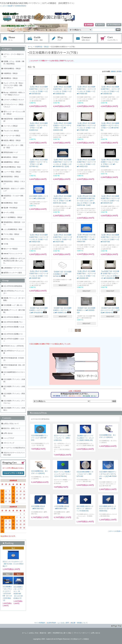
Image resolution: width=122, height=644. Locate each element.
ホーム (12, 38)
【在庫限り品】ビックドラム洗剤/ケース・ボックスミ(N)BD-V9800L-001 (85, 438)
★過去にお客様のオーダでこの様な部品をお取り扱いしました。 (14, 261)
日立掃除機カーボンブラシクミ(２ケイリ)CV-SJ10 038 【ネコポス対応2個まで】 (7, 594)
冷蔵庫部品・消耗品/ (42, 47)
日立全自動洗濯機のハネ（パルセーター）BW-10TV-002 (85, 474)
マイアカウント (114, 25)
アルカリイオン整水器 (11, 131)
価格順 (113, 71)
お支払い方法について (11, 424)
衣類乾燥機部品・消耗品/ (12, 69)
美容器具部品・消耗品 (11, 177)
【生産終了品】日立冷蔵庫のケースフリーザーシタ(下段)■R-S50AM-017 (110, 310)
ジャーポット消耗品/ (11, 126)
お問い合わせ (85, 38)
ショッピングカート (110, 38)
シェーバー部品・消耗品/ (12, 172)
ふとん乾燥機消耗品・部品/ (13, 229)
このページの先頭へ (115, 531)
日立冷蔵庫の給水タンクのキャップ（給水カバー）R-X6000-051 (85, 509)
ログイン (100, 25)
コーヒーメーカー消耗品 (12, 136)
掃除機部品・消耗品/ (11, 78)
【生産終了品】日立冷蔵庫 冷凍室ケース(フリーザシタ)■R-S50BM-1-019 (62, 310)
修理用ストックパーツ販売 (13, 273)
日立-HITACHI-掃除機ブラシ (13, 322)
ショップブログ (9, 438)
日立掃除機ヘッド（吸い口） (13, 305)
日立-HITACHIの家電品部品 (13, 286)
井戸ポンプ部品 (9, 239)
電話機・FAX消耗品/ (10, 208)
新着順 (119, 71)
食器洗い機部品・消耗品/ (12, 140)
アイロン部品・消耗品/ (11, 234)
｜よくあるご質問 (63, 623)
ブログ (61, 38)
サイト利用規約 (40, 623)
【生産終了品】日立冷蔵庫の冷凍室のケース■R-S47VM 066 (62, 274)
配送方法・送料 (45, 633)
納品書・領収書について (79, 623)
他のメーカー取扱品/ (11, 249)
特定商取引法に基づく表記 (62, 633)
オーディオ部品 (9, 213)
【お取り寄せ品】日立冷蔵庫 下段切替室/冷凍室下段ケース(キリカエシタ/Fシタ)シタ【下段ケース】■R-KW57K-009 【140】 (86, 201)
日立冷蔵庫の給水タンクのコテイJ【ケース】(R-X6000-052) (108, 509)
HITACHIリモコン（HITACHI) (13, 346)
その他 (6, 244)
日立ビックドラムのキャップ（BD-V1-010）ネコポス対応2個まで (13, 564)
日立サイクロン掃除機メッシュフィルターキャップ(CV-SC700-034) (62, 474)
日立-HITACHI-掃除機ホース (13, 317)
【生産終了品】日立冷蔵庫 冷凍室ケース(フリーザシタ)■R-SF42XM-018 (38, 310)
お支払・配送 (37, 38)
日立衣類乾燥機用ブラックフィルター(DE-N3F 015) (40, 438)
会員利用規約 (52, 623)
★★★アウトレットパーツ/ (13, 254)
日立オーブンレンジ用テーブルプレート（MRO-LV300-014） (62, 438)
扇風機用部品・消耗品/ (11, 162)
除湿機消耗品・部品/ (11, 203)
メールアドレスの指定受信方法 (14, 448)
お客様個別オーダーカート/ (13, 268)
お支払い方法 (33, 633)
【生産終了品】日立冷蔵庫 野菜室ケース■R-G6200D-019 (86, 310)
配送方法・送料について (12, 428)
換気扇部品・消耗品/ (11, 157)
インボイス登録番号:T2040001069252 (13, 6)
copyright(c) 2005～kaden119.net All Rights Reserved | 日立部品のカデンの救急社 (61, 639)
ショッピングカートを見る (13, 473)
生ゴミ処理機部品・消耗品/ (13, 217)
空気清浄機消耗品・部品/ (12, 167)
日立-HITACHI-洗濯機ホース (13, 334)
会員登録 (89, 25)
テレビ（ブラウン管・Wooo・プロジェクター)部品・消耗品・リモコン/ (14, 85)
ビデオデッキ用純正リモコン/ (14, 100)
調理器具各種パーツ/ (11, 152)
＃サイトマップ (9, 443)
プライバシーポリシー (81, 633)
